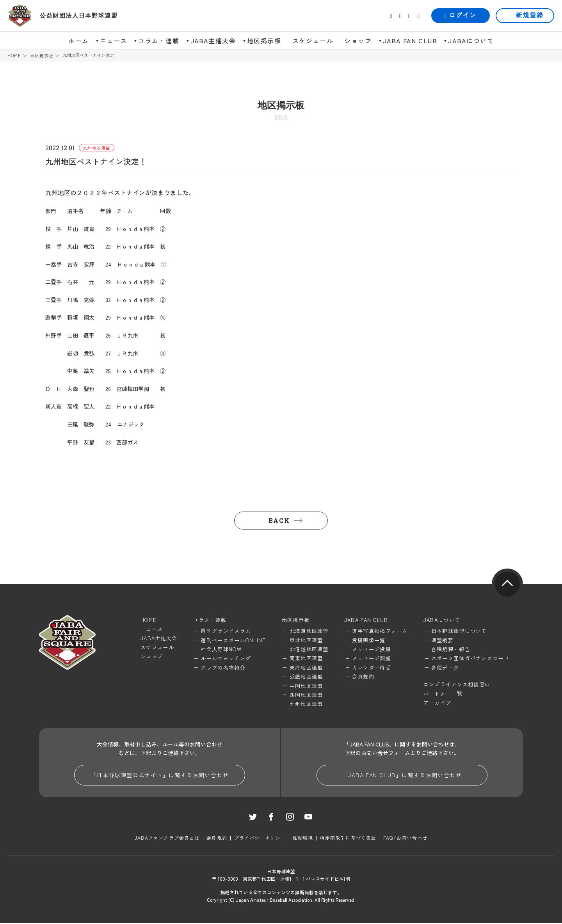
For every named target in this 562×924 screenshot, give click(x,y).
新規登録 (530, 15)
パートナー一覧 (443, 694)
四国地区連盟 (306, 695)
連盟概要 (442, 641)
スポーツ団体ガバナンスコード (470, 659)
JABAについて (471, 41)
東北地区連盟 (306, 641)
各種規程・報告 (451, 649)
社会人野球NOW (221, 649)
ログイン (461, 15)
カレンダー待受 (372, 668)
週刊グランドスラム (226, 632)
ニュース (114, 41)
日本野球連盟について (459, 632)
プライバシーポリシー (260, 839)
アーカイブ (438, 703)
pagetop (507, 585)
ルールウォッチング (226, 659)
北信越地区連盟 (309, 649)
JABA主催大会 (213, 41)
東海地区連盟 (306, 668)
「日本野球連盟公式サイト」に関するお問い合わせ (160, 776)
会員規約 (363, 677)
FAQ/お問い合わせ (405, 839)
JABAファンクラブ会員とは (168, 839)
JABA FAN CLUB (410, 41)
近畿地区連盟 (306, 677)
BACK (279, 521)
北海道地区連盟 (309, 632)
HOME (14, 56)
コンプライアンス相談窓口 (457, 685)
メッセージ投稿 (372, 649)
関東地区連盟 (306, 659)
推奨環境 (303, 839)
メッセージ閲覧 (372, 659)
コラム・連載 (159, 41)
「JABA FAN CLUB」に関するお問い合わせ (402, 776)
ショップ (358, 41)
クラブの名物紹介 (223, 668)
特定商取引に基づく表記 (348, 839)
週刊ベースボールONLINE (233, 641)
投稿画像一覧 (369, 641)
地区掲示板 (264, 41)
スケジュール (313, 41)
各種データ (445, 668)
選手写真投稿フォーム (380, 632)
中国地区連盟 (306, 686)
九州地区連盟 (306, 705)
